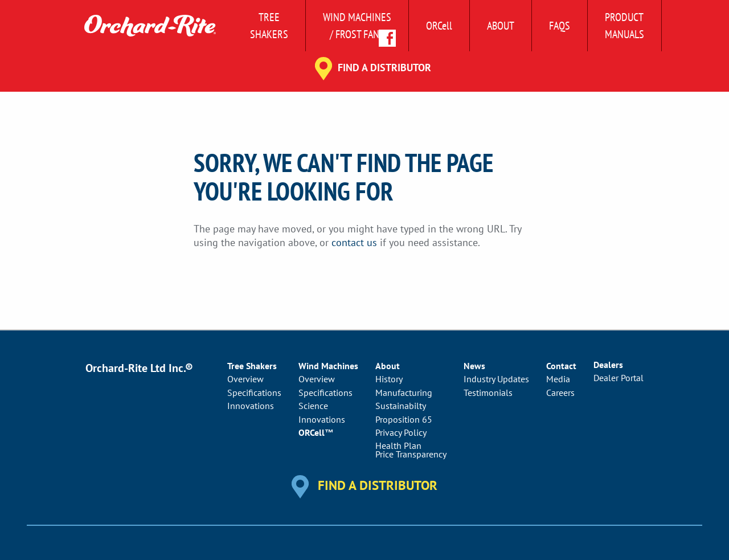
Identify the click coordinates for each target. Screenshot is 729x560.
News (474, 366)
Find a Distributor (384, 68)
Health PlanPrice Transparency (411, 449)
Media (558, 379)
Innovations (251, 406)
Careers (560, 393)
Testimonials (488, 393)
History (389, 379)
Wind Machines (328, 366)
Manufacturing (404, 393)
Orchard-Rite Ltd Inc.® (139, 368)
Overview (245, 379)
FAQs (560, 26)
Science (313, 406)
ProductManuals (624, 26)
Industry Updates (496, 379)
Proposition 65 (404, 419)
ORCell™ (316, 432)
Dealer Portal (619, 378)
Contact (561, 366)
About (501, 26)
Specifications (254, 393)
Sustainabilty (401, 406)
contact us (354, 242)
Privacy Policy (401, 432)
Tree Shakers (269, 26)
